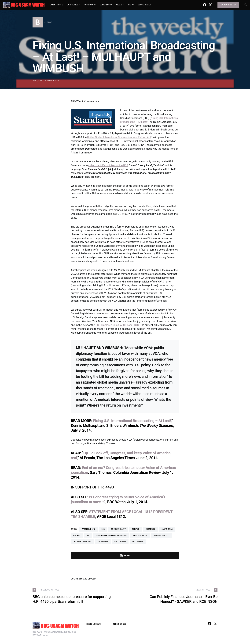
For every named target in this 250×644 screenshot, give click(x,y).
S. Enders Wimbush (161, 535)
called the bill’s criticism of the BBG (108, 165)
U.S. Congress (120, 542)
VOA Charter (138, 542)
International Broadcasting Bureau (111, 535)
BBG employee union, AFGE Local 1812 (118, 325)
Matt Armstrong (140, 535)
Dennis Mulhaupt (118, 529)
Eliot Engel (150, 529)
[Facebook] (205, 5)
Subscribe (228, 5)
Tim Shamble (103, 542)
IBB (88, 535)
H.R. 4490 (77, 535)
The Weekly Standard (82, 542)
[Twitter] (210, 5)
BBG (103, 529)
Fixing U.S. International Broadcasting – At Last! (132, 421)
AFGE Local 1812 (89, 529)
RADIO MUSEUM (94, 624)
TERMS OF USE (120, 624)
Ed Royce (136, 529)
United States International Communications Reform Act (119, 137)
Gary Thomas (167, 529)
